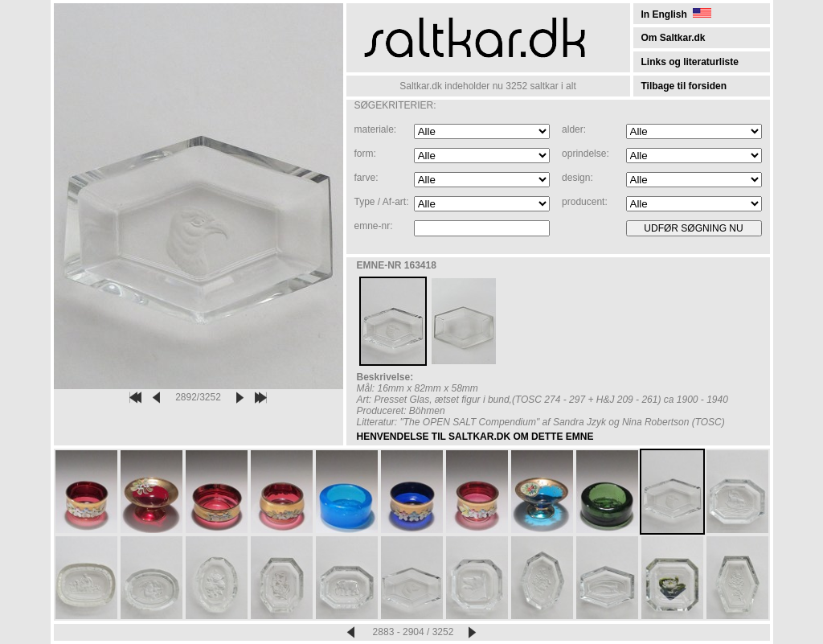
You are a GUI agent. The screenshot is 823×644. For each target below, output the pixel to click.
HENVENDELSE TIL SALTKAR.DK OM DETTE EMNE (475, 437)
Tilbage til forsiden (684, 86)
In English (676, 14)
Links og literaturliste (690, 62)
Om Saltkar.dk (674, 38)
